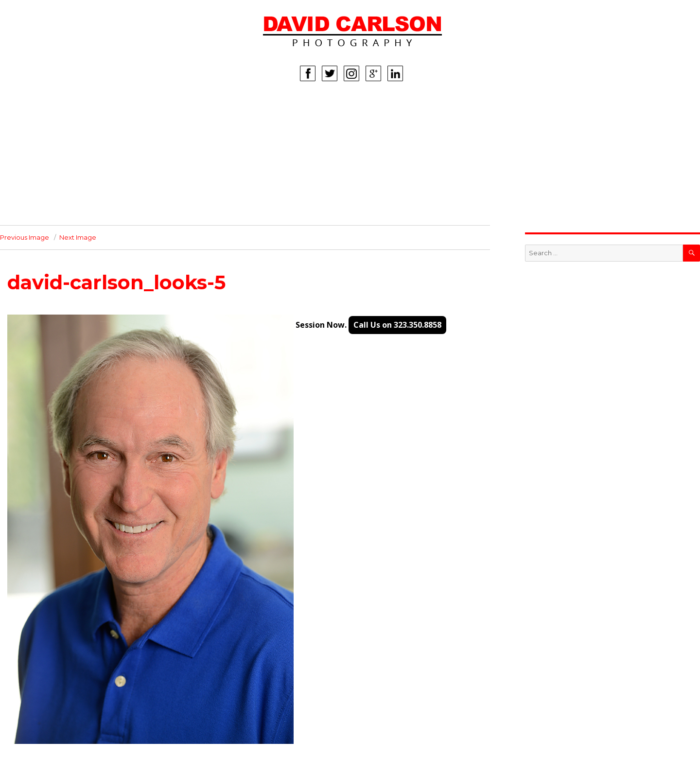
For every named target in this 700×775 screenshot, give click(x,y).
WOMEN (85, 123)
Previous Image (25, 237)
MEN (79, 138)
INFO (79, 196)
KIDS (79, 152)
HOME (82, 108)
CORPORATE (93, 181)
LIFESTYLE (88, 167)
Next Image (78, 237)
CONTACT (87, 211)
